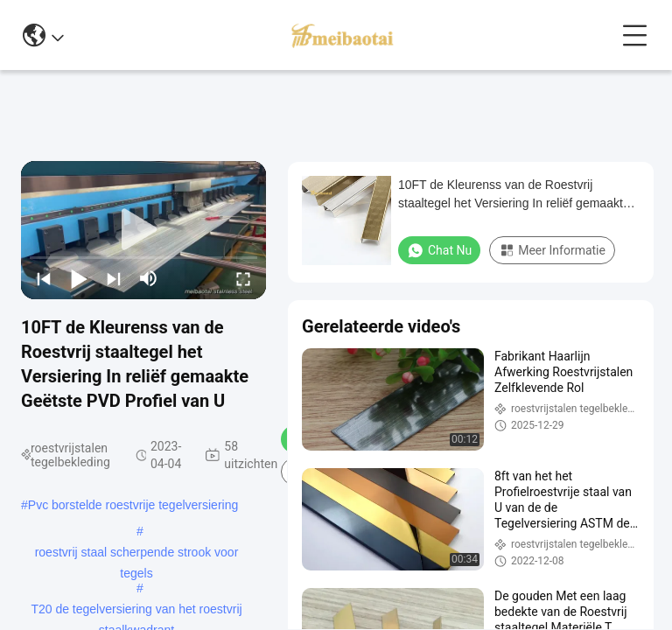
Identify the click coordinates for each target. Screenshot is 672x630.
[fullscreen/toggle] (243, 278)
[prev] (44, 278)
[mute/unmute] (149, 278)
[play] (143, 230)
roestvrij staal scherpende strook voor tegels (137, 554)
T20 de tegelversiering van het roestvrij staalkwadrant (136, 611)
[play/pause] (79, 278)
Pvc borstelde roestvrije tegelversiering (133, 505)
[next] (114, 278)
